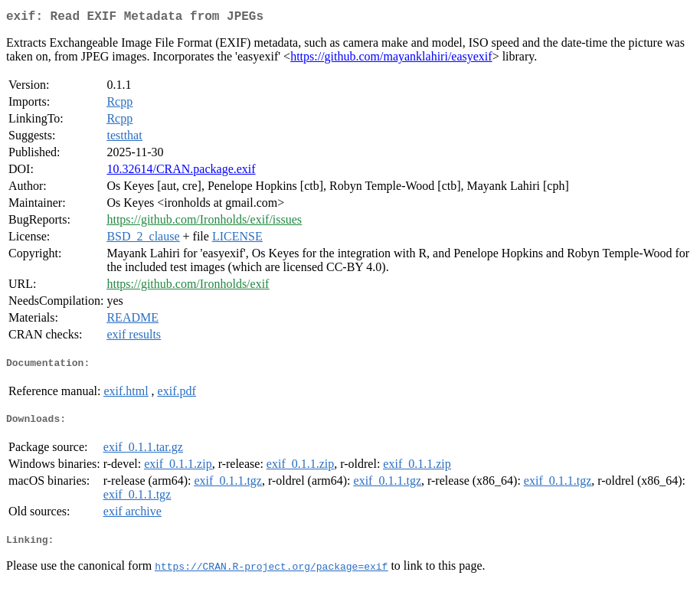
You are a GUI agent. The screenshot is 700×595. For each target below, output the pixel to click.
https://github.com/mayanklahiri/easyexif (391, 59)
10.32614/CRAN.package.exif (181, 172)
